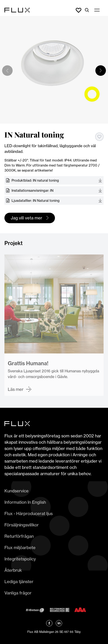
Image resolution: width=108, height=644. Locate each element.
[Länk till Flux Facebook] (49, 623)
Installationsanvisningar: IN (33, 190)
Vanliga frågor (18, 593)
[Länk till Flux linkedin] (59, 623)
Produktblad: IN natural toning (35, 180)
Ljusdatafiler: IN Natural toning (36, 201)
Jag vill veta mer (27, 218)
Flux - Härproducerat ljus (29, 513)
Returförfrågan (19, 536)
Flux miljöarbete (20, 548)
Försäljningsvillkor (22, 525)
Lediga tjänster (19, 582)
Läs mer (16, 390)
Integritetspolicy (20, 559)
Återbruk (13, 570)
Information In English (25, 502)
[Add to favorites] (99, 137)
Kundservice (17, 491)
